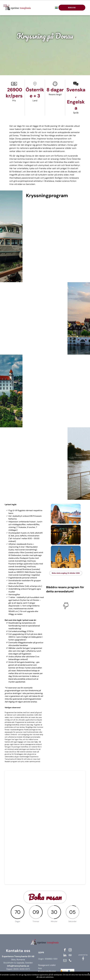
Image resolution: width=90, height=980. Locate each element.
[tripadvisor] (70, 956)
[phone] (70, 961)
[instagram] (70, 950)
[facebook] (65, 950)
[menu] (5, 6)
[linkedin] (65, 956)
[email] (65, 961)
